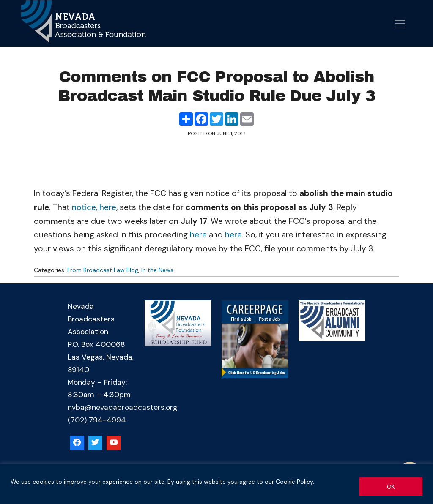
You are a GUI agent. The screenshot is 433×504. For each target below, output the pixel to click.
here (198, 235)
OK (391, 487)
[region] (216, 484)
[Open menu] (400, 24)
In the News (157, 270)
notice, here (94, 207)
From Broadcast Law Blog (103, 270)
